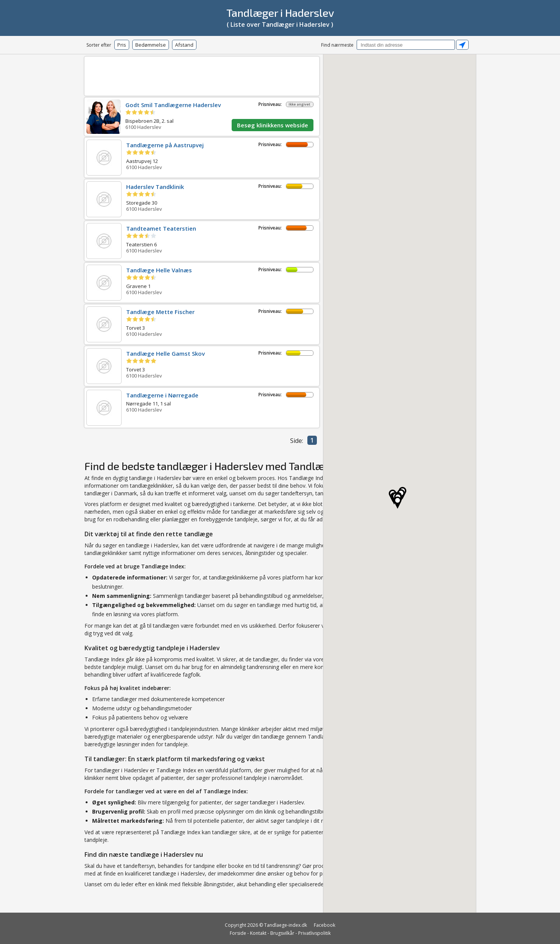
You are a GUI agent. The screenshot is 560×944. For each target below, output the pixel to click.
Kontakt (258, 933)
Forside (238, 933)
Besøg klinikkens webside (273, 125)
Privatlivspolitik (314, 933)
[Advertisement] (202, 75)
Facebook (325, 925)
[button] (398, 503)
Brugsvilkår (282, 933)
